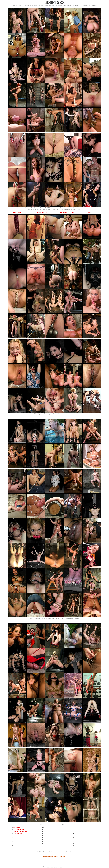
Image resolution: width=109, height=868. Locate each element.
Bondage (56, 857)
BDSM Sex (56, 866)
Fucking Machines (48, 857)
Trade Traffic (58, 863)
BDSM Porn (17, 212)
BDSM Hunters (42, 212)
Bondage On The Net (67, 212)
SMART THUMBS (58, 867)
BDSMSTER (92, 212)
